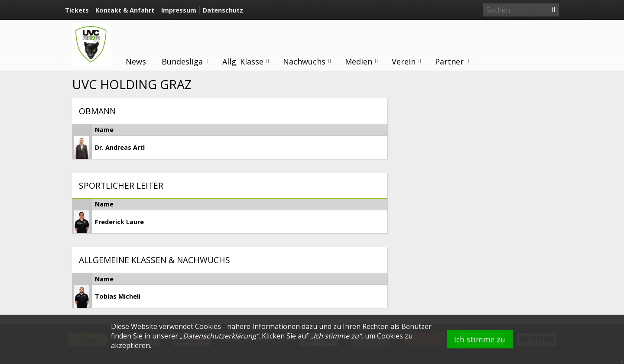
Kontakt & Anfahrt (125, 10)
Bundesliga (185, 61)
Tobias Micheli (118, 296)
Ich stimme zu (480, 339)
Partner (452, 61)
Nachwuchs (307, 61)
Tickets (77, 10)
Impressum (179, 10)
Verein (407, 61)
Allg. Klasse (246, 61)
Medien (362, 61)
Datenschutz (223, 10)
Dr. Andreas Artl (120, 147)
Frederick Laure (119, 222)
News (136, 61)
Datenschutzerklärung (219, 336)
